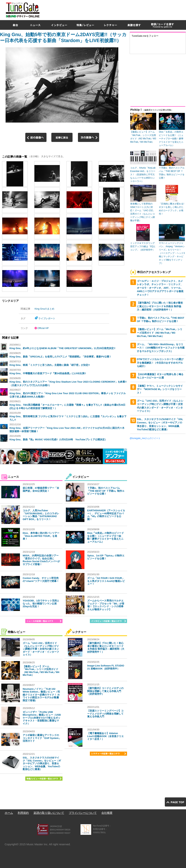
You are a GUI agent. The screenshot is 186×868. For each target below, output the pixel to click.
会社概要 (107, 813)
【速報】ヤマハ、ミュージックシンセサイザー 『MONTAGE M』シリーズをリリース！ (160, 389)
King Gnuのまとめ (44, 309)
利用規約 (23, 813)
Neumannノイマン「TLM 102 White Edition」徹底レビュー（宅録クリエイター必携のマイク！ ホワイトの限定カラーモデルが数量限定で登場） (41, 695)
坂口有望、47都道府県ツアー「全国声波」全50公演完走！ (41, 489)
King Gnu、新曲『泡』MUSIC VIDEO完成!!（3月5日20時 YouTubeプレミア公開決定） (58, 439)
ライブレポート (47, 318)
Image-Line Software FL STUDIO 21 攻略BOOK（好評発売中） (106, 667)
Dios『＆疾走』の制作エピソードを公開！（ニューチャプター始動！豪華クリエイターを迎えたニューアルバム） (106, 537)
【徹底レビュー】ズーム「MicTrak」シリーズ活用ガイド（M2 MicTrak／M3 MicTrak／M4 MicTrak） (41, 671)
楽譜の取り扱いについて (49, 813)
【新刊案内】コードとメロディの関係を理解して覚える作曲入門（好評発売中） (105, 691)
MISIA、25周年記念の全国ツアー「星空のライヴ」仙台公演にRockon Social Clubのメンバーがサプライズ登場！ (41, 560)
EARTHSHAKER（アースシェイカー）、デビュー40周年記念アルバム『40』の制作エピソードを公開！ (106, 515)
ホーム (9, 813)
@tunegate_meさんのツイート (145, 438)
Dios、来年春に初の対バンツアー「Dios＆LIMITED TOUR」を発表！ (41, 536)
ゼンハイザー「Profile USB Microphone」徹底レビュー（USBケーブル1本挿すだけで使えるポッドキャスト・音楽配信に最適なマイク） (42, 718)
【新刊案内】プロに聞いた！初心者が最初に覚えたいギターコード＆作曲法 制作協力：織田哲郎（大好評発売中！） (106, 647)
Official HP (43, 328)
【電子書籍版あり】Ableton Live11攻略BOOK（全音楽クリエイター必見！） (105, 736)
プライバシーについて (83, 813)
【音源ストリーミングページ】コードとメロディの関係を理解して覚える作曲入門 (105, 714)
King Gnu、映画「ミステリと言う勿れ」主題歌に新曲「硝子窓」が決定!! (50, 365)
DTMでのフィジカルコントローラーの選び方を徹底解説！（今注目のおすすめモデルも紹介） (160, 363)
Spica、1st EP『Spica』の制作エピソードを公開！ (106, 557)
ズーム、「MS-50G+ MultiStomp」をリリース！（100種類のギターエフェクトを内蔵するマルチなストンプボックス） (161, 348)
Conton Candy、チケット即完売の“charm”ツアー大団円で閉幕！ (41, 580)
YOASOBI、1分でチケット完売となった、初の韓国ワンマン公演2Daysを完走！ (41, 604)
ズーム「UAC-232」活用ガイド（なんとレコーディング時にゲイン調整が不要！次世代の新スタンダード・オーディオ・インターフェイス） (41, 649)
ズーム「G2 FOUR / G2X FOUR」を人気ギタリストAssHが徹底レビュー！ (106, 581)
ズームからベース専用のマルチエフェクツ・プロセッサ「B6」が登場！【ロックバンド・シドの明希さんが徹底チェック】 (106, 605)
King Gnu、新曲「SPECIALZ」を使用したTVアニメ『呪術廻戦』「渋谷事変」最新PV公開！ (61, 357)
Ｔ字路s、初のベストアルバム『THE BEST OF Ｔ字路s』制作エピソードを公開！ (106, 491)
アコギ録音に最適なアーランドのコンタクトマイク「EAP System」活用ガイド (42, 738)
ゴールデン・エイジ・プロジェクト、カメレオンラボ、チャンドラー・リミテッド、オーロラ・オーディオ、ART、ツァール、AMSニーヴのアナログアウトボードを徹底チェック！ (160, 288)
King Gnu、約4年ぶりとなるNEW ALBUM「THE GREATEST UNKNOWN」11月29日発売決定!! (62, 348)
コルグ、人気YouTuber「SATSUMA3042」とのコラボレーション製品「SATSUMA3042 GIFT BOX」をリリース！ (41, 515)
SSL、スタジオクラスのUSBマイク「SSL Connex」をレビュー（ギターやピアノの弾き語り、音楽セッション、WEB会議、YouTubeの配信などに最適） (42, 763)
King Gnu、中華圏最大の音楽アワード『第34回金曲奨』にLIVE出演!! (48, 373)
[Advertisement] (140, 27)
